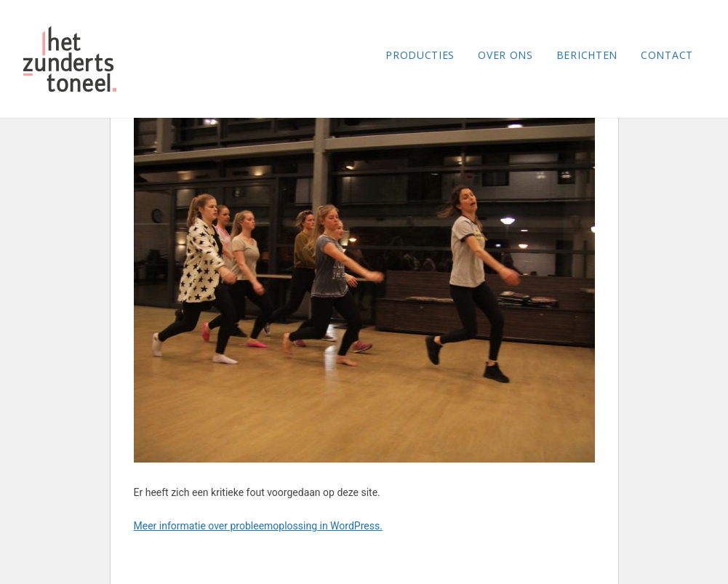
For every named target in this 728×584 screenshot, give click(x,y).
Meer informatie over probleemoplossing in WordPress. (258, 526)
